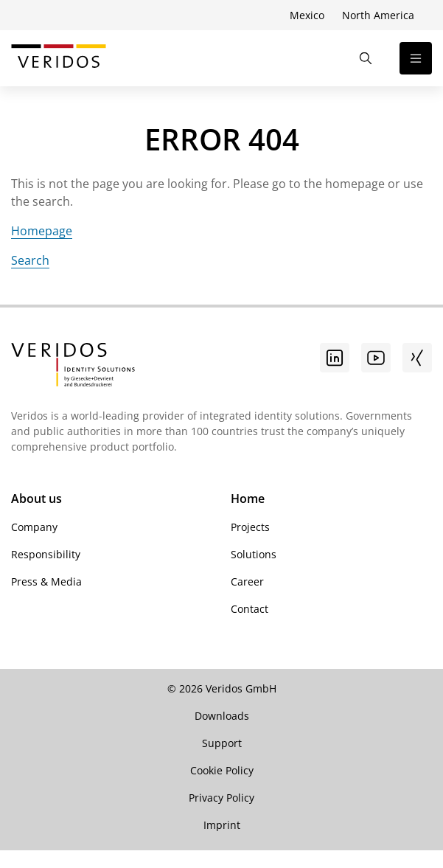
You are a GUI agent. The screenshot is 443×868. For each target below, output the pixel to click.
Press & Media (46, 581)
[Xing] (417, 358)
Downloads (222, 716)
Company (34, 527)
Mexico (307, 15)
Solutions (254, 554)
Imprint (222, 825)
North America (378, 15)
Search (30, 260)
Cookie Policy (222, 770)
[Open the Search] (366, 58)
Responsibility (46, 554)
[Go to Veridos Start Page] (59, 58)
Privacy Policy (221, 798)
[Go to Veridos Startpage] (73, 367)
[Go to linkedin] (335, 358)
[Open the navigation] (416, 58)
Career (247, 581)
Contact (250, 609)
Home (248, 499)
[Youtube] (376, 358)
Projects (250, 527)
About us (36, 499)
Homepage (42, 231)
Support (222, 743)
